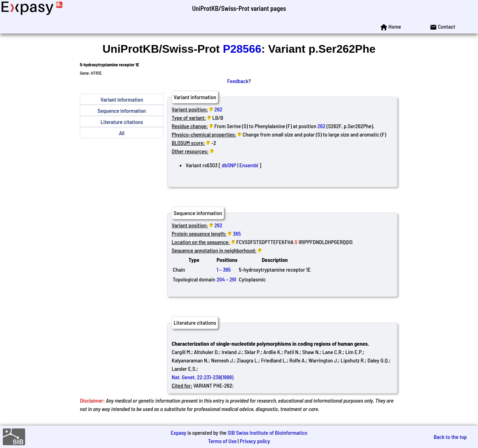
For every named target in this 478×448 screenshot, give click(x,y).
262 (218, 109)
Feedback (238, 81)
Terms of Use (222, 441)
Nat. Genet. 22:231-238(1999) (203, 377)
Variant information (122, 99)
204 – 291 (227, 279)
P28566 (242, 49)
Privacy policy (255, 441)
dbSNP (229, 165)
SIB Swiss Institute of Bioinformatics (267, 432)
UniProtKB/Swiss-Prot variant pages (239, 8)
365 (237, 233)
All (122, 133)
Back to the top (450, 437)
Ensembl (249, 165)
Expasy (178, 432)
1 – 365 (224, 269)
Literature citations (122, 122)
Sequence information (122, 111)
